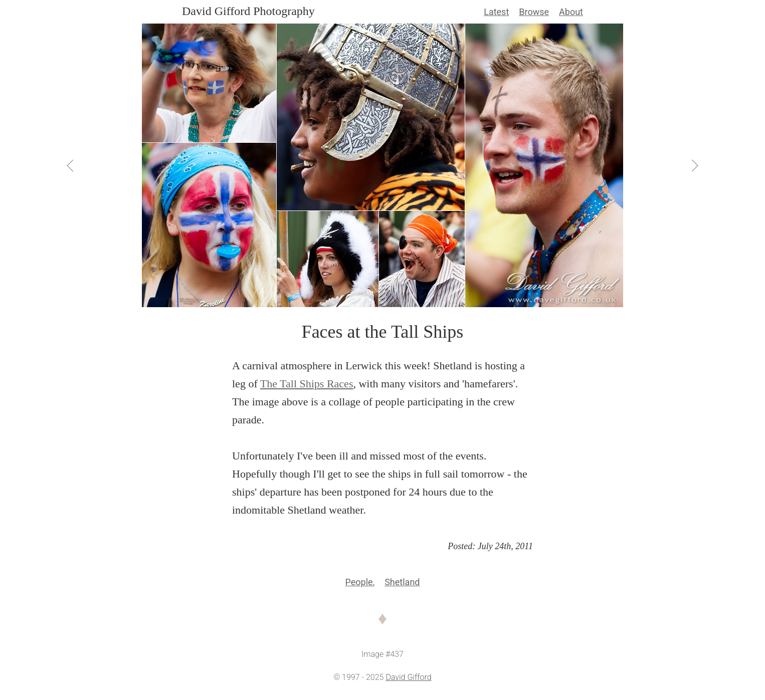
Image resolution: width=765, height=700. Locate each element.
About (571, 12)
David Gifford (408, 677)
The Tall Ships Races (307, 384)
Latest (496, 12)
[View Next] (694, 165)
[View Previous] (71, 165)
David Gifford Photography (248, 11)
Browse (534, 12)
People (359, 582)
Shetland (402, 582)
